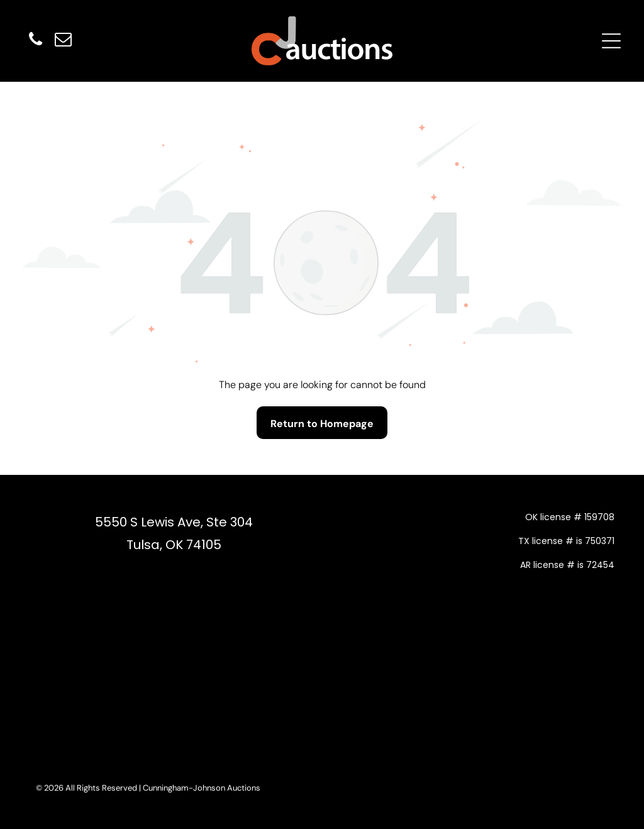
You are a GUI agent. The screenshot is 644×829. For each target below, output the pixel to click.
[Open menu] (611, 41)
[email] (63, 41)
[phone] (35, 41)
